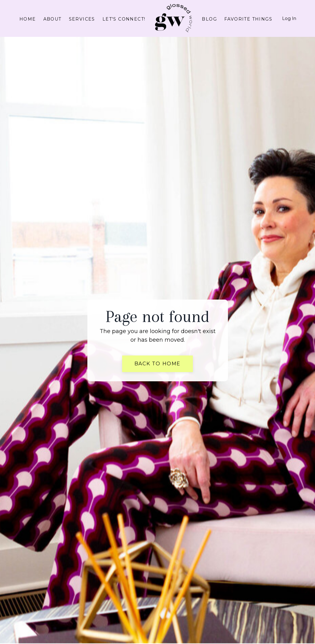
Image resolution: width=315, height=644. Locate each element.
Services (82, 19)
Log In (289, 18)
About (52, 19)
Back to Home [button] (157, 364)
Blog (209, 19)
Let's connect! (124, 19)
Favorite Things (248, 19)
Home (28, 19)
